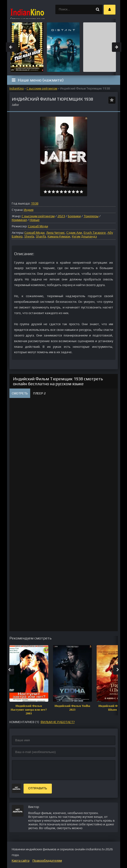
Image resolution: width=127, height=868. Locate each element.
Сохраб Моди (38, 226)
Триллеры (91, 216)
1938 (35, 203)
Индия (29, 210)
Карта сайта (21, 860)
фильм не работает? (58, 722)
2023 (61, 216)
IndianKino (17, 88)
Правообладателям (47, 860)
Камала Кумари (59, 236)
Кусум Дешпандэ (84, 236)
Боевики (74, 216)
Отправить (38, 788)
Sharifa (41, 236)
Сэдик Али (74, 233)
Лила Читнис (55, 233)
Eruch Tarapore (95, 233)
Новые (35, 220)
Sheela (29, 236)
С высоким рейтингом (42, 88)
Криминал (19, 220)
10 (81, 192)
